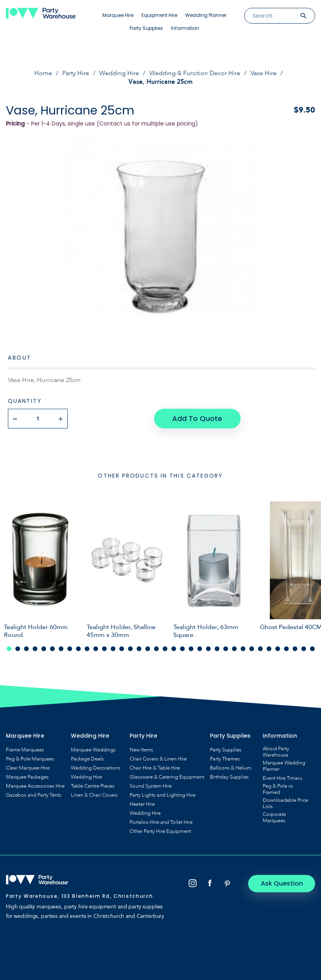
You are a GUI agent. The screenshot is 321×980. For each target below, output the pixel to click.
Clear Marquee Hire (28, 768)
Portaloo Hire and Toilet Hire (161, 822)
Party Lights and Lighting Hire (162, 795)
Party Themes (225, 759)
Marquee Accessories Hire (35, 786)
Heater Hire (142, 804)
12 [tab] (104, 649)
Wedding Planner (206, 15)
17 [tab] (148, 649)
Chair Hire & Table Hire (155, 768)
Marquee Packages (27, 777)
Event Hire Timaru (282, 778)
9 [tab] (78, 649)
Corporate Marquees (274, 818)
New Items (141, 750)
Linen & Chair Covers (94, 795)
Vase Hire (263, 73)
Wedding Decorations (96, 768)
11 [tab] (96, 649)
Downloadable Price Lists (285, 803)
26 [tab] (226, 649)
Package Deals (87, 759)
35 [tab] (304, 649)
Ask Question (282, 883)
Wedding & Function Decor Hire (195, 73)
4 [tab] (35, 649)
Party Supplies (146, 28)
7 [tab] (61, 649)
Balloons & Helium (231, 768)
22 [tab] (191, 649)
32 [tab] (278, 649)
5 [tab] (44, 649)
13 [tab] (113, 649)
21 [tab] (182, 649)
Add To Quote (197, 418)
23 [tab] (200, 649)
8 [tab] (70, 649)
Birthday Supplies (229, 777)
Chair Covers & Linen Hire (158, 759)
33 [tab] (286, 649)
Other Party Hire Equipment (160, 831)
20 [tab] (174, 649)
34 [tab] (295, 649)
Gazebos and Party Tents (34, 795)
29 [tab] (252, 649)
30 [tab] (260, 649)
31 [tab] (269, 649)
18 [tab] (156, 649)
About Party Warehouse (276, 752)
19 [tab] (165, 649)
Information (185, 28)
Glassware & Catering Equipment (167, 777)
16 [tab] (139, 649)
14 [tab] (122, 649)
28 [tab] (243, 649)
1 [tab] (9, 649)
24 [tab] (208, 649)
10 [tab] (87, 649)
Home (43, 73)
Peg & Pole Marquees (30, 759)
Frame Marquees (25, 750)
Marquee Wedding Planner (284, 766)
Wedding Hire (119, 73)
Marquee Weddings (93, 750)
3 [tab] (26, 649)
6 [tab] (52, 649)
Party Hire (76, 73)
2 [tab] (18, 649)
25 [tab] (217, 649)
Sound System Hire (151, 786)
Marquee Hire (118, 15)
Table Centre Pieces (93, 786)
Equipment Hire (159, 15)
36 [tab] (312, 649)
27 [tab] (234, 649)
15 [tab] (130, 649)
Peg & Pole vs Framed (278, 789)
